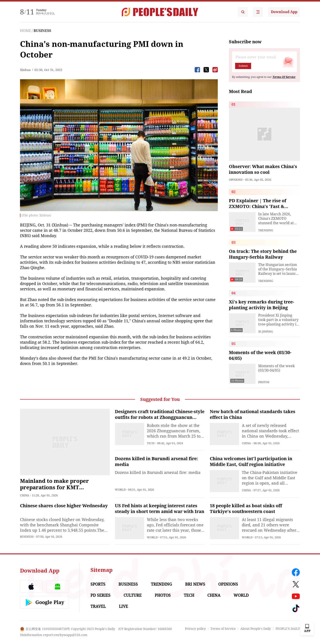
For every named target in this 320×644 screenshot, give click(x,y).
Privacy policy (195, 629)
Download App (284, 12)
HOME (26, 31)
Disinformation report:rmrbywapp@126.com (54, 635)
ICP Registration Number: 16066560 (145, 629)
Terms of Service (223, 629)
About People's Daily (256, 629)
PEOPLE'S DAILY (288, 629)
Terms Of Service (284, 77)
